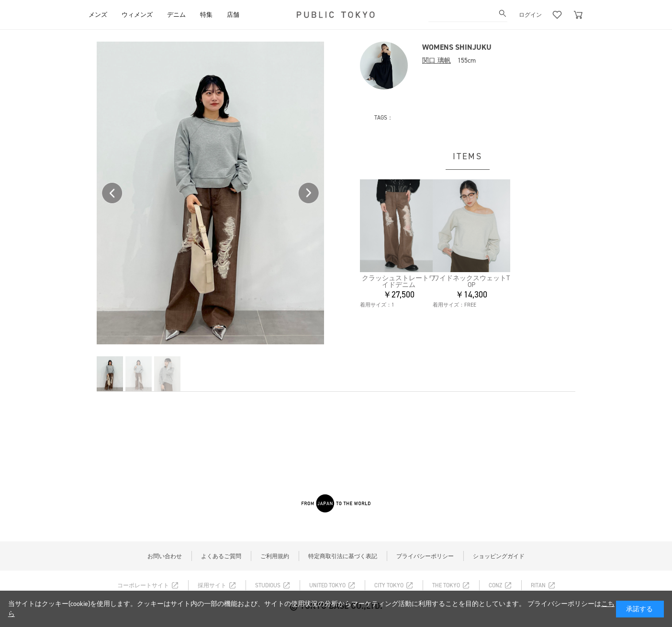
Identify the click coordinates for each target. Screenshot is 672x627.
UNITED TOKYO (327, 585)
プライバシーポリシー (425, 556)
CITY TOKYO (389, 585)
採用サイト (212, 585)
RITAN (538, 585)
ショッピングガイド (499, 556)
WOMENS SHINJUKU (457, 47)
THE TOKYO (446, 585)
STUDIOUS (268, 585)
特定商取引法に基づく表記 (343, 556)
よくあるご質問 (221, 556)
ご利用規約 (275, 556)
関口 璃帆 (437, 60)
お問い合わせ (165, 556)
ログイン (530, 15)
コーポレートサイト (143, 585)
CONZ (495, 585)
